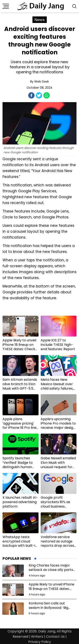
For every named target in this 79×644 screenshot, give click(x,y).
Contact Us (55, 637)
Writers (37, 637)
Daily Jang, (47, 631)
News (40, 20)
